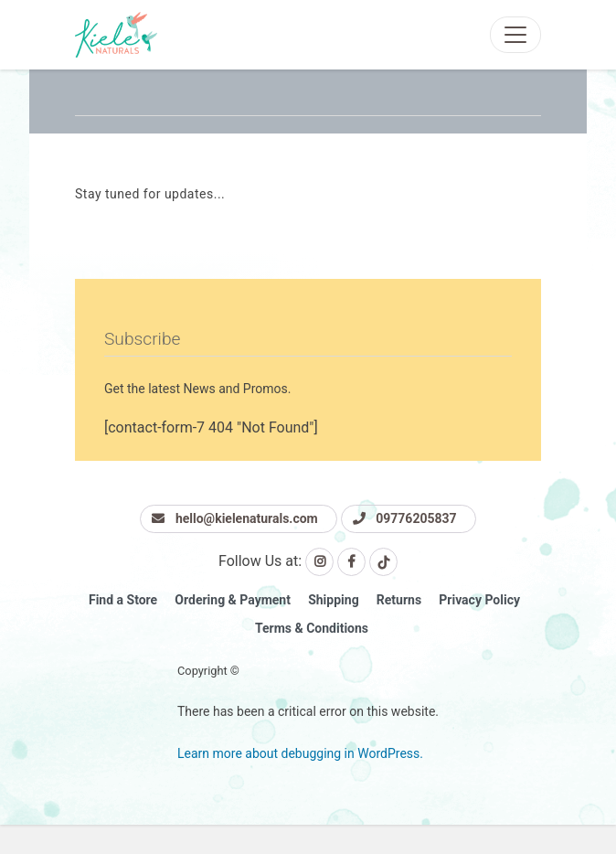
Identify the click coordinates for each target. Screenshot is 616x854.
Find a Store (123, 600)
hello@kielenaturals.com (234, 518)
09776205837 (405, 518)
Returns (399, 600)
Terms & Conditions (312, 628)
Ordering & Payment (233, 600)
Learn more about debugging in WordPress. (300, 753)
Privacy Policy (479, 600)
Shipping (333, 600)
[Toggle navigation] (515, 35)
